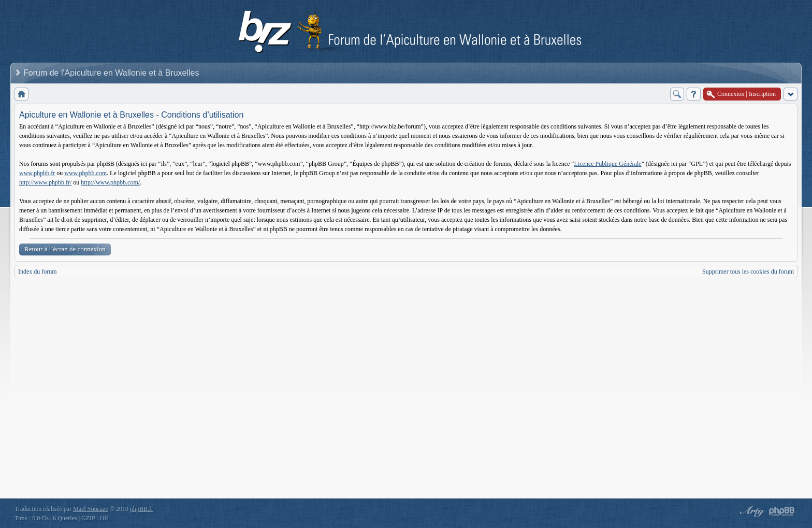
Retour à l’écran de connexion (65, 249)
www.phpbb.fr (37, 173)
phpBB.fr (142, 509)
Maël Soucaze (91, 509)
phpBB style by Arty (751, 511)
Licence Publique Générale (608, 164)
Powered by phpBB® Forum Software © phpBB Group (782, 511)
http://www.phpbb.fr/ (45, 182)
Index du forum (38, 272)
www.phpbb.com (85, 173)
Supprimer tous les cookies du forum (748, 272)
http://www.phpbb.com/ (110, 182)
